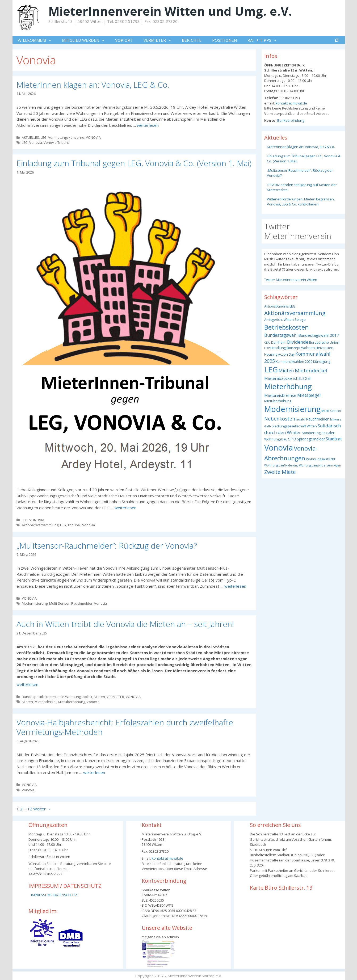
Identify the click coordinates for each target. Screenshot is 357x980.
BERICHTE (192, 40)
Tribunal (74, 525)
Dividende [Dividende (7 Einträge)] (298, 342)
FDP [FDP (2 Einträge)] (267, 348)
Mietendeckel (45, 702)
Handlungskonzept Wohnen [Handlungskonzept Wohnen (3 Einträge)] (293, 348)
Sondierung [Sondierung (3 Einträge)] (311, 433)
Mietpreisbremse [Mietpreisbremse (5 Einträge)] (280, 395)
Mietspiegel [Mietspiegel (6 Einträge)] (309, 395)
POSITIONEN (224, 40)
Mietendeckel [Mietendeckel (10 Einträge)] (311, 371)
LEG (44, 137)
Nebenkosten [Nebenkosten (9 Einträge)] (280, 419)
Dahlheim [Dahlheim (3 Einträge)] (279, 342)
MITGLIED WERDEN (86, 40)
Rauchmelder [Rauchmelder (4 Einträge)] (317, 419)
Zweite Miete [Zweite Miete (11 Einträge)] (280, 472)
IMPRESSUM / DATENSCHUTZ (54, 895)
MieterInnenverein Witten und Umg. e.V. (170, 11)
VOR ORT (124, 40)
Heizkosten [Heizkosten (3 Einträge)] (324, 348)
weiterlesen (148, 125)
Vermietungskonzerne (66, 137)
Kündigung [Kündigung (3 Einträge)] (322, 362)
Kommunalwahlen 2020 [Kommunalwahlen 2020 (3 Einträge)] (294, 362)
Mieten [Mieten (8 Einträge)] (286, 371)
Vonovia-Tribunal (57, 142)
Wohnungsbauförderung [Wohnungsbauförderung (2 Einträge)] (281, 465)
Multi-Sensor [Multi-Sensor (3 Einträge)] (331, 411)
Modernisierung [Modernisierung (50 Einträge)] (292, 409)
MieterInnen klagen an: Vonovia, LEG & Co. (93, 85)
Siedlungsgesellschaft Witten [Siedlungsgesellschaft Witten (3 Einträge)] (294, 426)
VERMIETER (160, 40)
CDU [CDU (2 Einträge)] (267, 343)
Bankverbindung (290, 120)
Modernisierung (35, 603)
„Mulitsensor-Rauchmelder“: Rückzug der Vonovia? (107, 546)
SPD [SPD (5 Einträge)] (292, 439)
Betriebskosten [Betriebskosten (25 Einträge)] (287, 327)
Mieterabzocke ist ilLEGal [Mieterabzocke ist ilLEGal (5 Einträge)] (287, 378)
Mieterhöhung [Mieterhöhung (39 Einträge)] (288, 386)
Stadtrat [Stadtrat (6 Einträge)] (334, 439)
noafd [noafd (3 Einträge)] (301, 419)
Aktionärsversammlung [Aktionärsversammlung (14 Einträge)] (295, 313)
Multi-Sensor (59, 603)
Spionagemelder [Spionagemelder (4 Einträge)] (311, 439)
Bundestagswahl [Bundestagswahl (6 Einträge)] (281, 335)
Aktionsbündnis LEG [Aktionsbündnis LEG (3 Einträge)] (280, 306)
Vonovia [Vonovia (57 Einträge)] (279, 448)
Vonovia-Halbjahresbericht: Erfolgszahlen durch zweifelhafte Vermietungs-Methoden (125, 727)
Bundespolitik (33, 697)
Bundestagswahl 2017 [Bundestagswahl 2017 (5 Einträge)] (319, 335)
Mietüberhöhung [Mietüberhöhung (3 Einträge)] (278, 401)
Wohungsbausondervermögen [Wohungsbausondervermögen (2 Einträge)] (320, 465)
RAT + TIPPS (265, 40)
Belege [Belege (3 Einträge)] (300, 320)
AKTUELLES (30, 137)
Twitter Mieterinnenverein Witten (291, 280)
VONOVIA (93, 137)
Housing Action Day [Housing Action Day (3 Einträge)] (279, 354)
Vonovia (36, 142)
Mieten (99, 697)
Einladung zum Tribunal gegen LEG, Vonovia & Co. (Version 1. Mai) (134, 163)
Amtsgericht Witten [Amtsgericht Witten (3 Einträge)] (279, 320)
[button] (51, 40)
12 (30, 809)
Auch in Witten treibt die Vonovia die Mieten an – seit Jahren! (125, 624)
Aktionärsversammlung (40, 525)
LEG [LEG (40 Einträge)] (271, 370)
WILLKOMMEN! (37, 40)
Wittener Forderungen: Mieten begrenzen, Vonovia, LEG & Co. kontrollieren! (301, 202)
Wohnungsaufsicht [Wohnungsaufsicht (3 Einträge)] (321, 459)
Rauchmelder (82, 603)
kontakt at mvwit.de (291, 103)
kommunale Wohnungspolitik (69, 697)
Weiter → (42, 809)
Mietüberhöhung (72, 702)
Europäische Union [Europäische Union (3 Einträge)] (324, 342)
